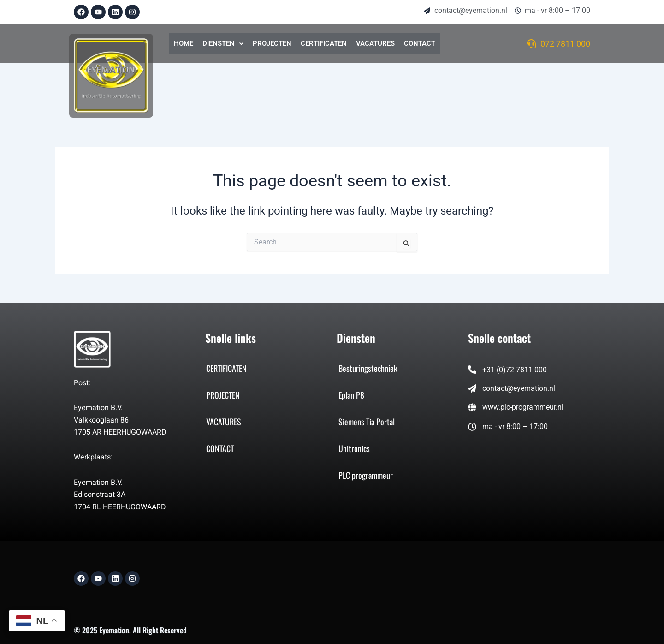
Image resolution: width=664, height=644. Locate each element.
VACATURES (375, 43)
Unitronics (354, 448)
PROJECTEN (272, 43)
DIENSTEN (223, 43)
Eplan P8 (351, 395)
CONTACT (420, 43)
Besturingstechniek (368, 368)
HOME (184, 43)
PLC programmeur (366, 475)
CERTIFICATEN (324, 43)
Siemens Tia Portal (367, 422)
